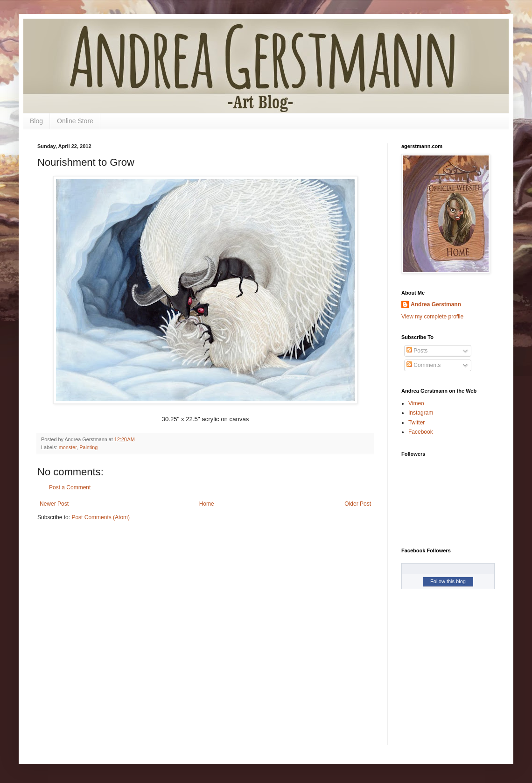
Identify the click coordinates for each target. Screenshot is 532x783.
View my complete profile (432, 317)
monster (68, 447)
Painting (88, 447)
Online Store (75, 121)
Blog (36, 121)
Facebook (421, 432)
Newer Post (54, 504)
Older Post (358, 504)
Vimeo (416, 403)
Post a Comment (70, 487)
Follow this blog (448, 581)
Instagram (421, 413)
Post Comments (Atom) (101, 517)
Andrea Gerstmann (436, 304)
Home (207, 504)
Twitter (416, 423)
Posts (417, 351)
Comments (423, 365)
